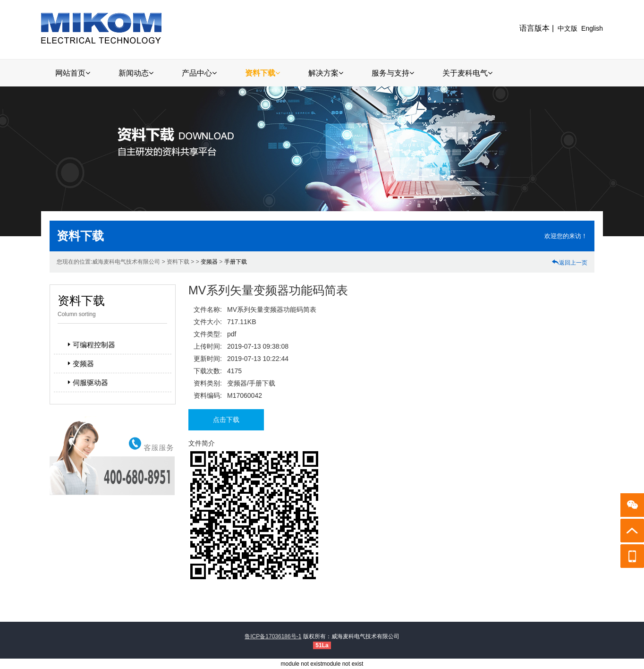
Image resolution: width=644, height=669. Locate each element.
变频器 (209, 262)
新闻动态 (136, 73)
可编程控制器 (90, 345)
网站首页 (73, 73)
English (592, 28)
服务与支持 (393, 73)
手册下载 (236, 262)
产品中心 (199, 73)
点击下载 (226, 420)
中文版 (568, 28)
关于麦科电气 (467, 73)
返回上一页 (569, 263)
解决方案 (326, 73)
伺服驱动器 (87, 382)
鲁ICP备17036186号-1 (273, 636)
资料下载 (263, 73)
